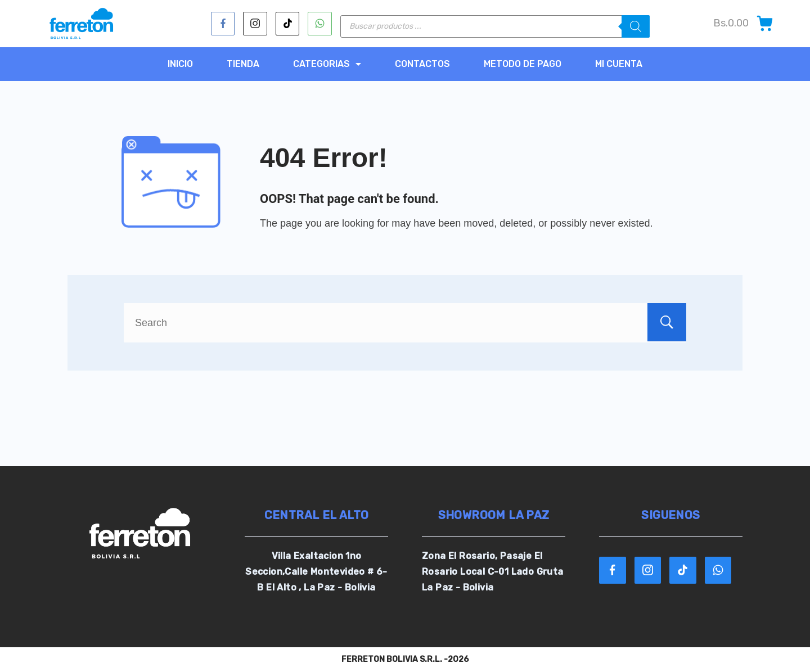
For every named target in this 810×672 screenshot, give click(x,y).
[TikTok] (288, 24)
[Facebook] (223, 24)
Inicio (180, 64)
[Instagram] (255, 24)
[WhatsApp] (320, 24)
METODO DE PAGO (523, 64)
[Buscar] (636, 26)
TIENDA (243, 64)
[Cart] (744, 23)
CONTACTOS (422, 64)
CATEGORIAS (327, 64)
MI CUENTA (619, 64)
